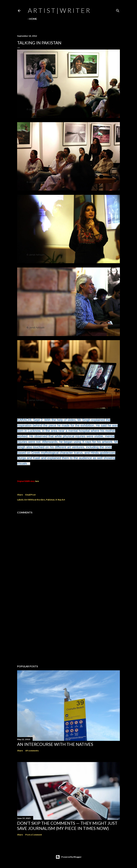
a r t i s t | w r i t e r (59, 10)
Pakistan (50, 500)
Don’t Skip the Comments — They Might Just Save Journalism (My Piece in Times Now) (67, 826)
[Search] (118, 10)
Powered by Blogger (69, 857)
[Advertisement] (68, 631)
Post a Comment (34, 835)
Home (33, 19)
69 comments (32, 751)
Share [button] (20, 495)
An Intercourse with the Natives (55, 744)
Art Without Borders (35, 500)
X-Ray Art (60, 500)
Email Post (31, 495)
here (37, 481)
